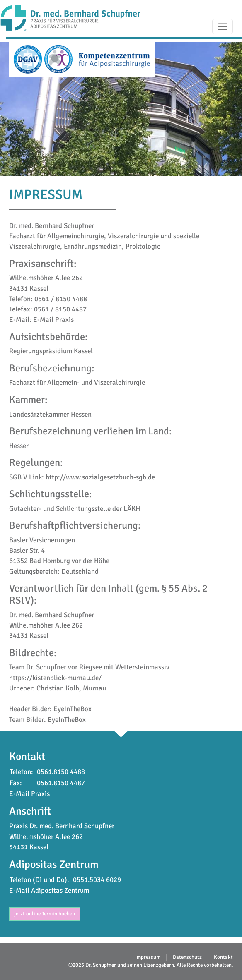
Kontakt (223, 957)
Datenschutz (187, 957)
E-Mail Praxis (53, 320)
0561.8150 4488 (61, 772)
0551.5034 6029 (97, 880)
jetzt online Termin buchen (45, 914)
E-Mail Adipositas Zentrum (49, 890)
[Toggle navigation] (223, 26)
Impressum (148, 957)
